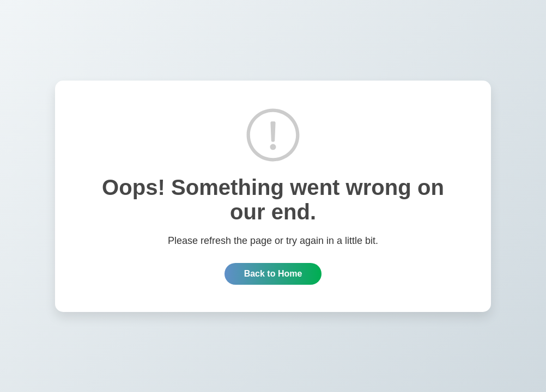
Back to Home (273, 274)
